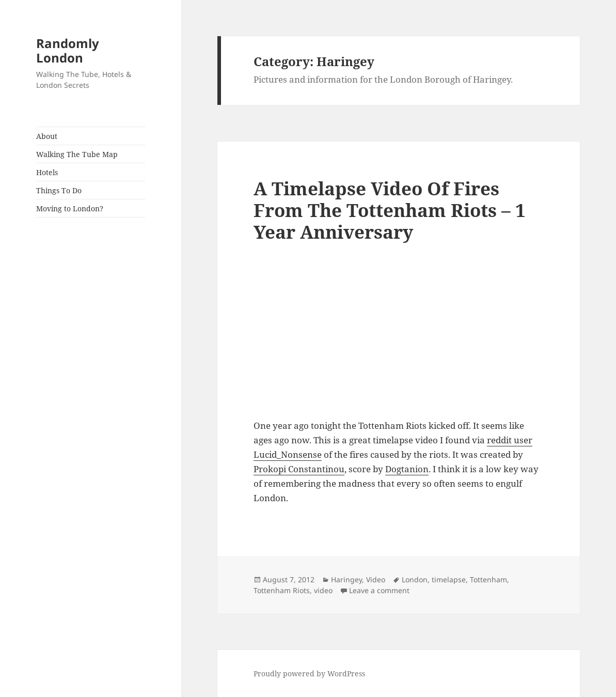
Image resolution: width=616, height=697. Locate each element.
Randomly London (68, 50)
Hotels (47, 172)
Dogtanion (407, 469)
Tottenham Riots (282, 590)
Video (376, 579)
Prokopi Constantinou (299, 469)
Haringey (346, 579)
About (47, 136)
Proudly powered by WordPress (309, 673)
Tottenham (488, 579)
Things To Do (59, 190)
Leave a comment (379, 590)
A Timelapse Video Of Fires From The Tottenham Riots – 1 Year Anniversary (390, 210)
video (323, 590)
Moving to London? (70, 208)
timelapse (449, 579)
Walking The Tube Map (77, 154)
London (415, 579)
